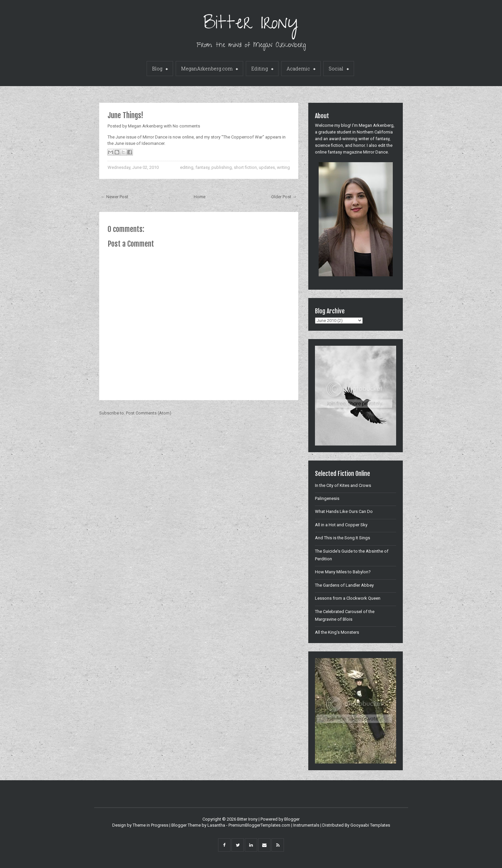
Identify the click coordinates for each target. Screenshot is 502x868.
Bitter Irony (251, 25)
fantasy (202, 167)
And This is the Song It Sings (343, 538)
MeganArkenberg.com (209, 69)
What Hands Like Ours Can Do (344, 511)
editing (187, 167)
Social (339, 69)
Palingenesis (327, 498)
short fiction (245, 167)
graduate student (335, 132)
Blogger (292, 819)
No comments (186, 126)
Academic (301, 69)
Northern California (375, 132)
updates (267, 167)
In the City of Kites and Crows (343, 485)
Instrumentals (306, 825)
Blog (160, 69)
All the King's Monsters (337, 632)
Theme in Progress (150, 825)
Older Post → (284, 197)
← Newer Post (115, 197)
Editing (262, 69)
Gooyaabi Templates (370, 825)
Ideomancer (153, 143)
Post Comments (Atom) (149, 413)
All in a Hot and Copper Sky (341, 525)
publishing (222, 167)
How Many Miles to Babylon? (343, 572)
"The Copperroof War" (243, 137)
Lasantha (216, 825)
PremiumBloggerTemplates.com (259, 825)
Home (200, 197)
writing (283, 167)
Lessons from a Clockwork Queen (348, 598)
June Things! (125, 115)
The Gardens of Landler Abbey (344, 585)
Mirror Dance (155, 137)
